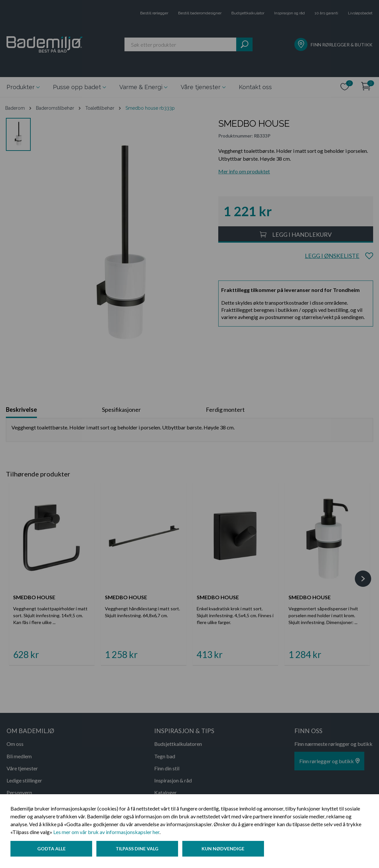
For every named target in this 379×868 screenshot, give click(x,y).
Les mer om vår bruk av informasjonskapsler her (106, 833)
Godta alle (51, 850)
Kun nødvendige (225, 850)
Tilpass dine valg (138, 850)
